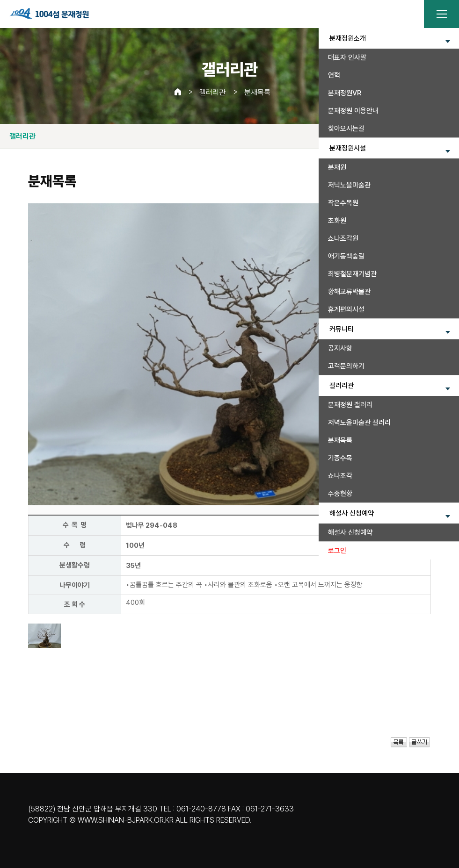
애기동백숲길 (346, 256)
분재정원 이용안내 (353, 111)
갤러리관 (212, 92)
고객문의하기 (346, 366)
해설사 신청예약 (350, 532)
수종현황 (340, 494)
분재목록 (340, 440)
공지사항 (340, 348)
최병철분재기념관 (352, 274)
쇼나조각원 (343, 238)
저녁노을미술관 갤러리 (359, 423)
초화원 (337, 221)
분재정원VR (345, 93)
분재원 (337, 167)
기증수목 (340, 458)
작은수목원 (343, 203)
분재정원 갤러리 (350, 405)
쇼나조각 (340, 476)
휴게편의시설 (346, 309)
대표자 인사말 (347, 57)
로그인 (337, 551)
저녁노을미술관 (349, 185)
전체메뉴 (441, 14)
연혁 (334, 75)
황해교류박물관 (349, 292)
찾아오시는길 (346, 129)
